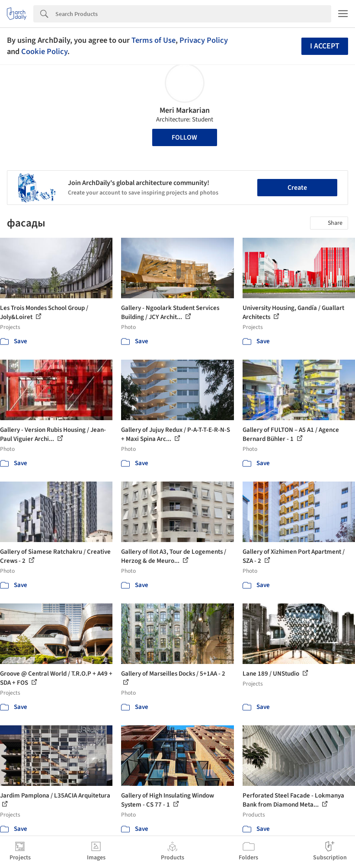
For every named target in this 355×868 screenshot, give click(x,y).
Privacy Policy (204, 40)
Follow (184, 137)
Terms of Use (154, 40)
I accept (325, 46)
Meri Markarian (185, 110)
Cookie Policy (44, 51)
